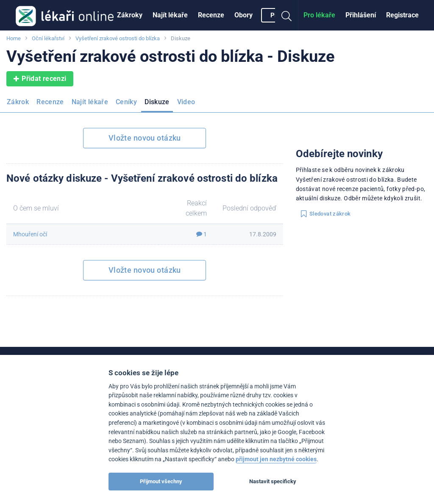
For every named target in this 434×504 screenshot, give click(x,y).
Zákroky (130, 15)
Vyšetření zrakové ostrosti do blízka (118, 38)
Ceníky (126, 102)
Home (14, 38)
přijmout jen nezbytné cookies (276, 459)
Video (186, 102)
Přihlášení (361, 15)
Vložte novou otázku (145, 138)
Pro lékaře (319, 15)
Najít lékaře (170, 15)
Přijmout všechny (161, 481)
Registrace (402, 15)
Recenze (211, 15)
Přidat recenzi (40, 79)
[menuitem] (130, 15)
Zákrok (18, 102)
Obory (243, 15)
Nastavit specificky (273, 481)
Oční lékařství (48, 38)
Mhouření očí (30, 234)
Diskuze (157, 102)
